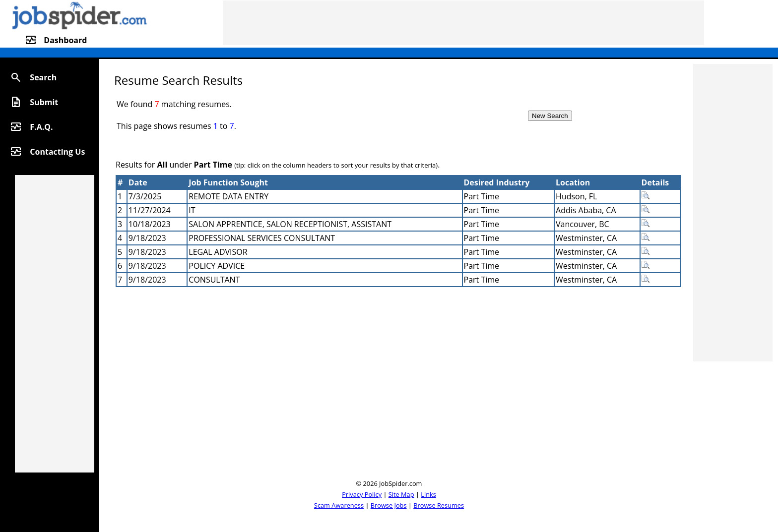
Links (428, 494)
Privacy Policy (362, 494)
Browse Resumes (439, 505)
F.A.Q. (41, 127)
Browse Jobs (389, 505)
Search (43, 77)
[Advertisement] (463, 23)
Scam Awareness (339, 505)
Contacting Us (57, 152)
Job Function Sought (228, 182)
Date (138, 182)
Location (573, 182)
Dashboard (65, 40)
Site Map (401, 494)
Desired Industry (497, 182)
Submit (44, 102)
